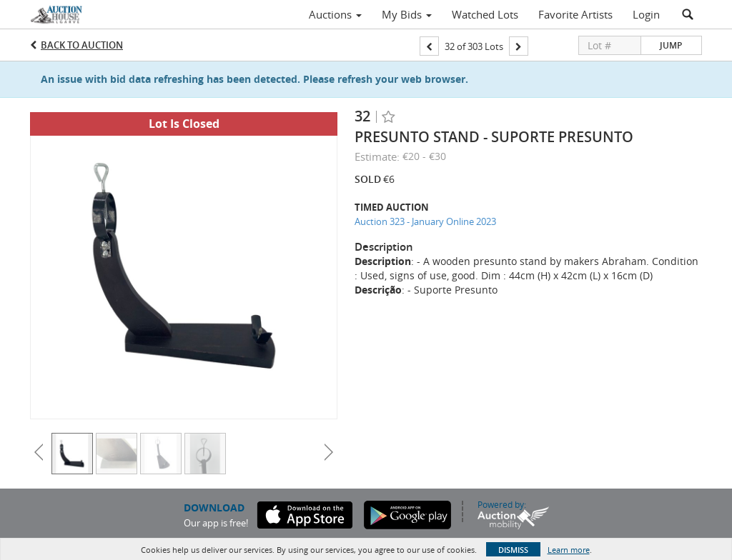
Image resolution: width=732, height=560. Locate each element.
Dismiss (513, 550)
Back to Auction (82, 45)
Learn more (569, 550)
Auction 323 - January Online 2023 (425, 221)
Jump (671, 45)
